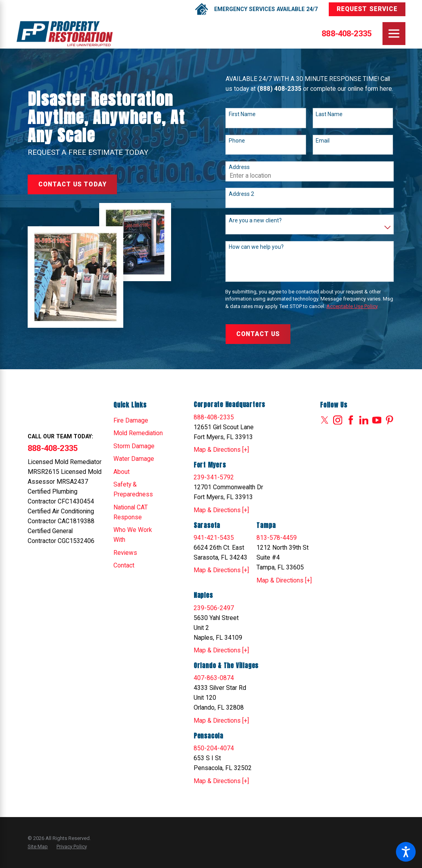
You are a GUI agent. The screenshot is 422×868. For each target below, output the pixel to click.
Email (323, 141)
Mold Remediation (138, 433)
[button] (406, 852)
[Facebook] (351, 420)
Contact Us (258, 334)
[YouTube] (377, 420)
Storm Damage (134, 446)
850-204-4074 (214, 748)
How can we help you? (256, 247)
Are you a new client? (255, 220)
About (122, 472)
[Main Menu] (394, 34)
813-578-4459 (277, 538)
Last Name (329, 114)
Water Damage (134, 459)
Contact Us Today (73, 184)
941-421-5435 (214, 538)
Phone (237, 141)
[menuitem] (139, 420)
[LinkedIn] (364, 420)
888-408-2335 (347, 34)
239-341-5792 (214, 477)
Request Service (367, 9)
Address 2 (241, 194)
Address (239, 167)
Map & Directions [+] (221, 450)
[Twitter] (325, 420)
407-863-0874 (214, 678)
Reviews (125, 553)
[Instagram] (338, 420)
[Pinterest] (390, 420)
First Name (242, 114)
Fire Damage (131, 420)
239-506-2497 (214, 608)
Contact (124, 565)
